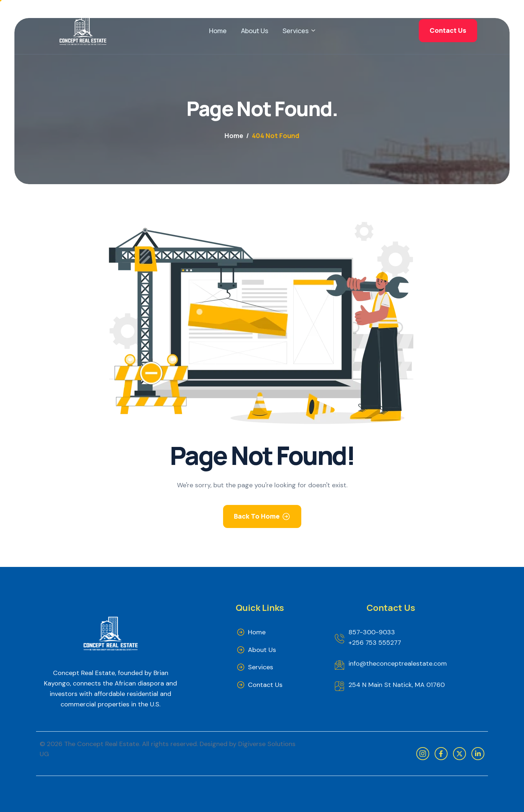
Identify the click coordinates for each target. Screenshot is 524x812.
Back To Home (257, 516)
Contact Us (265, 685)
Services (299, 31)
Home (218, 31)
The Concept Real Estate (102, 744)
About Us (255, 31)
